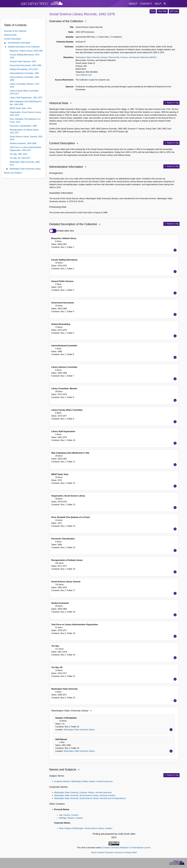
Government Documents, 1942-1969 (26, 65)
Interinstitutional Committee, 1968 (24, 73)
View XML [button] (162, 11)
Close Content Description (77, 144)
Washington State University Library (25, 169)
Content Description (12, 39)
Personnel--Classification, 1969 (23, 126)
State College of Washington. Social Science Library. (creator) (86, 828)
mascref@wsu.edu (84, 75)
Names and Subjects (13, 173)
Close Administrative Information (85, 167)
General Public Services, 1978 (23, 61)
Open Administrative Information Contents (5, 43)
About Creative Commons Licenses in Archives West (114, 852)
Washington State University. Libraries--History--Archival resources (83, 792)
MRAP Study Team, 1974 (21, 108)
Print (153, 11)
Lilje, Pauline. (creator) (69, 815)
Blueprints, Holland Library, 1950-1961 (26, 51)
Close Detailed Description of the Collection (100, 225)
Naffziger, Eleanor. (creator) (71, 818)
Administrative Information (19, 43)
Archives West (35, 4)
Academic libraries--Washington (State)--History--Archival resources (83, 781)
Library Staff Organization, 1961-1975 (26, 98)
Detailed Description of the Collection (24, 47)
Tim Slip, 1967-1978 (18, 154)
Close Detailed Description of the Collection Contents (5, 47)
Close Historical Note (71, 104)
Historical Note (10, 35)
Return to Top (171, 103)
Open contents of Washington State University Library (7, 169)
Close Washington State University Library (91, 711)
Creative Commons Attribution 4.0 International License (127, 848)
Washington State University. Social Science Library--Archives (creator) (85, 795)
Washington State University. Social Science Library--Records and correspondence (90, 798)
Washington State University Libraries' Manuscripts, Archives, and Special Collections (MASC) (116, 57)
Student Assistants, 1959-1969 (23, 143)
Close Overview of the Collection (86, 22)
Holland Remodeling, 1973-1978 (24, 69)
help (158, 4)
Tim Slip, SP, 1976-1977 (20, 158)
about (133, 4)
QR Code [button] (174, 11)
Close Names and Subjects (79, 770)
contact (146, 4)
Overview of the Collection (15, 31)
